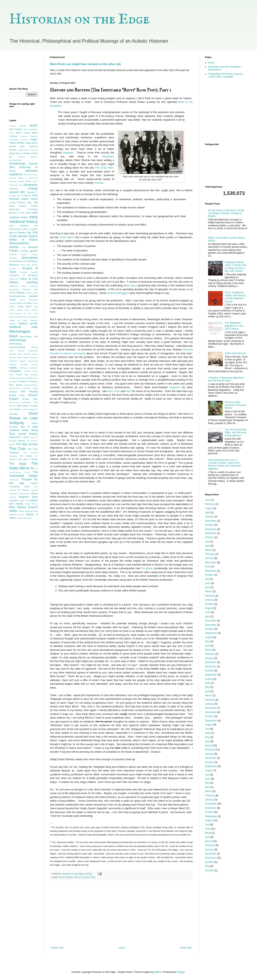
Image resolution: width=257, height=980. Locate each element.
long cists (13, 317)
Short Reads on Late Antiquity (23, 418)
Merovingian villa (29, 337)
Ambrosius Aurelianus (19, 140)
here (110, 391)
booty (28, 181)
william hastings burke (28, 511)
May (207, 641)
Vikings (34, 493)
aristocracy (25, 167)
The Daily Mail (104, 168)
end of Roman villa (20, 233)
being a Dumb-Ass (28, 178)
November (211, 521)
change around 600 (23, 190)
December (211, 529)
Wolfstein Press (17, 515)
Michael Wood (16, 357)
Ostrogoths (15, 371)
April (207, 512)
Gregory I (14, 268)
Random (13, 392)
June (208, 500)
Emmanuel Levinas (19, 229)
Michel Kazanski (30, 357)
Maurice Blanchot (30, 317)
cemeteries (31, 185)
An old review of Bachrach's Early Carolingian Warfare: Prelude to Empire (226, 213)
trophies (13, 490)
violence (13, 497)
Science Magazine (30, 409)
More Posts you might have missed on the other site (85, 64)
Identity (20, 293)
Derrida (34, 206)
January (209, 517)
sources (99, 183)
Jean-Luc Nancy (25, 303)
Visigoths (14, 500)
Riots (93, 877)
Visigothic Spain (28, 497)
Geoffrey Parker (18, 254)
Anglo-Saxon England (28, 150)
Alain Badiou (16, 129)
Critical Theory (29, 199)
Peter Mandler (31, 375)
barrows (13, 178)
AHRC (34, 126)
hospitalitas (14, 289)
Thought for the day (23, 481)
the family (26, 456)
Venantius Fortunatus (19, 494)
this (143, 568)
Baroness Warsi (31, 175)
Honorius (34, 286)
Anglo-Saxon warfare (20, 153)
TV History (23, 490)
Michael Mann (16, 354)
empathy (34, 229)
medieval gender (28, 323)
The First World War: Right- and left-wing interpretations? (236, 433)
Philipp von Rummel (18, 378)
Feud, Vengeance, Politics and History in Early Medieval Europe (235, 297)
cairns (35, 181)
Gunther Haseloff (29, 272)
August (209, 508)
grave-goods (30, 258)
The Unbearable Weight (23, 474)
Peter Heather (16, 375)
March (208, 550)
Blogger (181, 972)
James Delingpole (29, 300)
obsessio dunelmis (29, 368)
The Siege (18, 464)
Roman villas (30, 399)
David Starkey (66, 877)
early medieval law (23, 226)
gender (34, 251)
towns (27, 487)
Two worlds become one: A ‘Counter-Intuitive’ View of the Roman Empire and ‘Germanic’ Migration (225, 464)
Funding (24, 251)
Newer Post (57, 948)
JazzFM (13, 303)
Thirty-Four (14, 480)
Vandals (34, 490)
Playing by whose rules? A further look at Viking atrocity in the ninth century (236, 267)
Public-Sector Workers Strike (23, 388)
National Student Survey (23, 364)
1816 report (67, 237)
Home (122, 948)
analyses (68, 153)
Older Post (186, 948)
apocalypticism (16, 160)
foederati (33, 247)
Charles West (15, 196)
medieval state (23, 327)
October (209, 525)
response (175, 387)
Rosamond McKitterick (20, 402)
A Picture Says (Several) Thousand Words (235, 405)
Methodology (18, 340)
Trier (36, 487)
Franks (14, 251)
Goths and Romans (235, 353)
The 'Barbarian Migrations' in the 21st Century (234, 326)
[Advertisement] (23, 69)
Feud (24, 247)
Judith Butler (24, 307)
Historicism (14, 279)
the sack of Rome (28, 459)
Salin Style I (23, 406)
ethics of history (82, 877)
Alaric (12, 133)
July (207, 542)
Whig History (31, 504)
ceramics (14, 189)
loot (20, 317)
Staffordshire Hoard (19, 437)
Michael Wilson (31, 354)
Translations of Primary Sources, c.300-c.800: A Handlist (226, 75)
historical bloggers (118, 293)
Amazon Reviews (29, 136)
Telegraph (107, 156)
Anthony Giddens (28, 157)
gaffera (158, 972)
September (211, 633)
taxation (21, 441)
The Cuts (18, 448)
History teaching (23, 282)
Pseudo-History (31, 385)
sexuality (13, 414)
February (210, 504)
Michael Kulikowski (28, 351)
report (133, 285)
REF (23, 392)
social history (28, 434)
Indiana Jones (32, 293)
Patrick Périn (31, 371)
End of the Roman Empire (23, 234)
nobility (13, 368)
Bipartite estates (17, 181)
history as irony (29, 279)
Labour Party (23, 310)
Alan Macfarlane (30, 129)
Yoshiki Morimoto (24, 518)
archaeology (17, 163)
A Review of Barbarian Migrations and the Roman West (226, 379)
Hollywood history (18, 286)
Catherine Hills (16, 185)
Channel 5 (32, 192)
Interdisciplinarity (17, 296)
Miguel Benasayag (29, 361)
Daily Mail (32, 202)
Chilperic (27, 196)
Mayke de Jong (18, 320)
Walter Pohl (24, 501)
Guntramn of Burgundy (23, 275)
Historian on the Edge (79, 20)
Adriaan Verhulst (18, 126)
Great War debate (29, 265)
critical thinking (17, 202)
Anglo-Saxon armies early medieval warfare (23, 146)
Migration (13, 361)
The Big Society (27, 444)
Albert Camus (23, 133)
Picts (29, 378)
